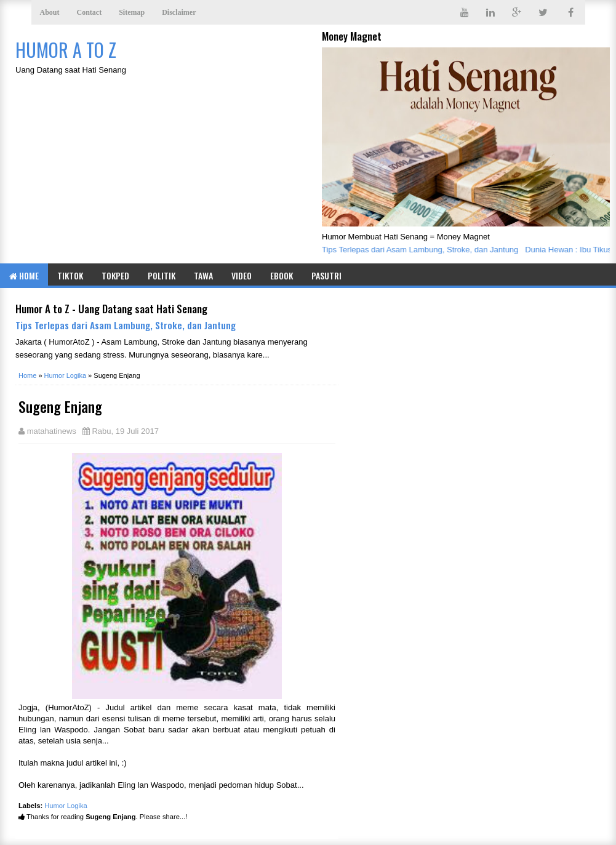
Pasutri (326, 275)
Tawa (203, 275)
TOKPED (115, 275)
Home (24, 275)
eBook (282, 275)
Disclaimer (179, 12)
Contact (90, 12)
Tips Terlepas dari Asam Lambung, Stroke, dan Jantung (422, 250)
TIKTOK (70, 275)
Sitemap (132, 12)
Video (242, 275)
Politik (162, 275)
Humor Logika (66, 806)
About (50, 12)
